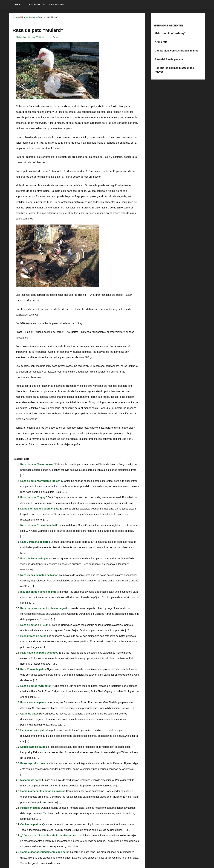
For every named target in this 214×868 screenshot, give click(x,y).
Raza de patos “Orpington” (37, 686)
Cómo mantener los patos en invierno (43, 791)
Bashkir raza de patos (34, 636)
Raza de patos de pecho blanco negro (43, 608)
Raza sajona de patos (33, 702)
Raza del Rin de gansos (169, 59)
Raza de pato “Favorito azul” (38, 464)
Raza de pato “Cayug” (34, 497)
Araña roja (161, 42)
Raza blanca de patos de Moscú (40, 575)
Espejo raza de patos (33, 747)
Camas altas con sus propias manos (177, 51)
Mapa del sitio (57, 5)
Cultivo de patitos (31, 824)
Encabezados (37, 5)
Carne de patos (30, 714)
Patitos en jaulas (31, 808)
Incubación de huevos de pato (39, 592)
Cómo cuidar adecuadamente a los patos (45, 852)
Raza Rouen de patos (33, 669)
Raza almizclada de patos (36, 559)
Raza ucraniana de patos (35, 542)
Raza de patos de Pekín (35, 625)
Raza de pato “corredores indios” (41, 481)
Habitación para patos (34, 730)
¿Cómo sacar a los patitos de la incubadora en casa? (52, 835)
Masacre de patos (31, 780)
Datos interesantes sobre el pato (40, 509)
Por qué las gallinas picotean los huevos (174, 70)
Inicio (18, 5)
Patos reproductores (33, 763)
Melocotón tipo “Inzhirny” (170, 33)
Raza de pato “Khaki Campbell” (40, 525)
